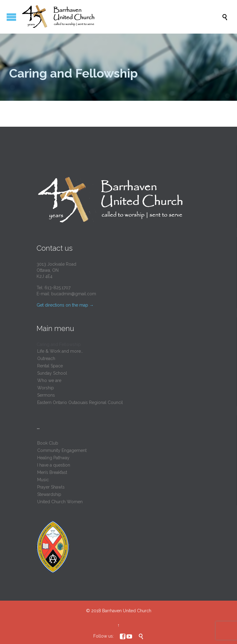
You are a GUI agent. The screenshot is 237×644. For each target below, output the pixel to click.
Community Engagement (62, 450)
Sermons (46, 395)
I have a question (54, 465)
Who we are (49, 380)
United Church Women (60, 502)
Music (43, 480)
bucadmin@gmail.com (74, 294)
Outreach (46, 358)
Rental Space (50, 366)
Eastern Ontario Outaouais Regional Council (80, 402)
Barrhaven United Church (127, 611)
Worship (46, 388)
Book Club (48, 443)
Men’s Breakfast (52, 472)
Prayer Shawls (51, 487)
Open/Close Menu (11, 17)
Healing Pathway (53, 458)
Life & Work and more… (60, 351)
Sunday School (52, 373)
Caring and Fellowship (59, 344)
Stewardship (49, 494)
